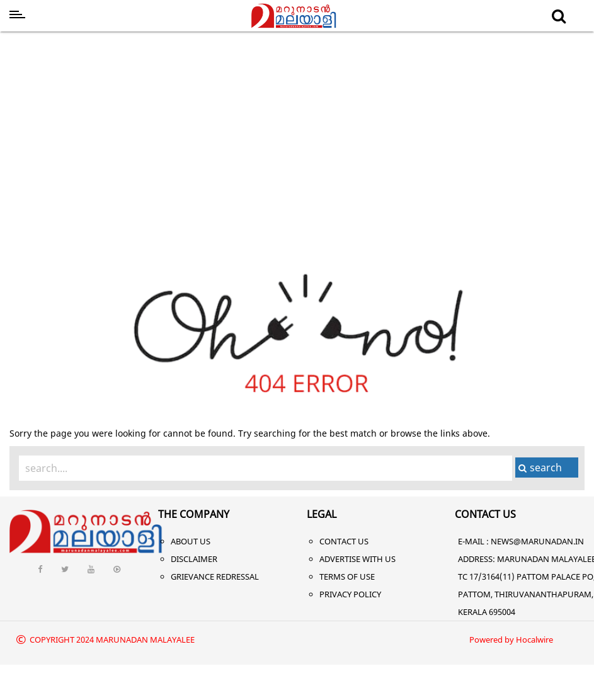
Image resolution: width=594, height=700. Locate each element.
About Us (191, 541)
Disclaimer (194, 559)
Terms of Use (347, 577)
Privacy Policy (350, 594)
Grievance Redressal (215, 577)
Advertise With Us (357, 559)
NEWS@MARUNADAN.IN (537, 541)
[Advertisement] (297, 131)
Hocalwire (534, 640)
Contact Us (344, 541)
